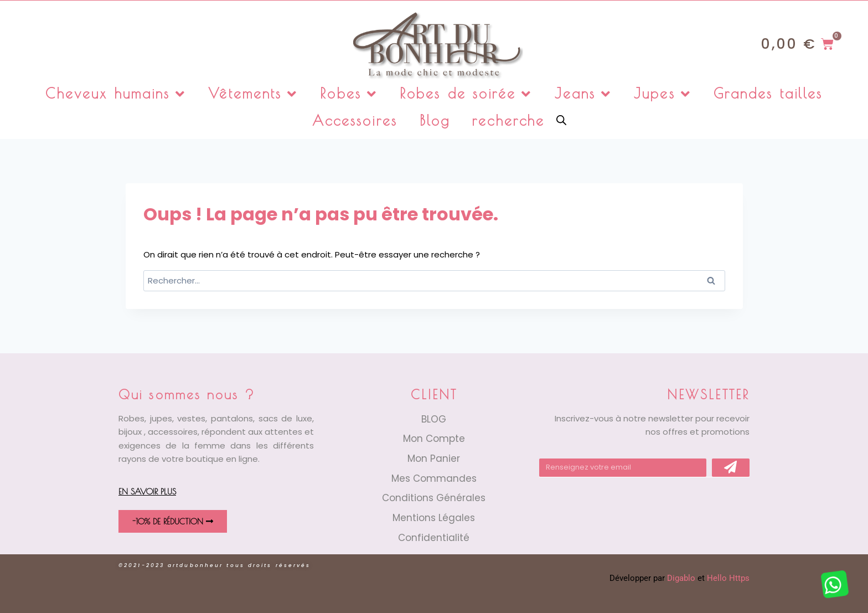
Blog (435, 120)
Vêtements (253, 94)
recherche (508, 120)
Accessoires (355, 120)
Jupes (663, 94)
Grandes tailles (768, 93)
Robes (349, 94)
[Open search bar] (561, 119)
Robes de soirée (466, 94)
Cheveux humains (116, 94)
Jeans (583, 94)
